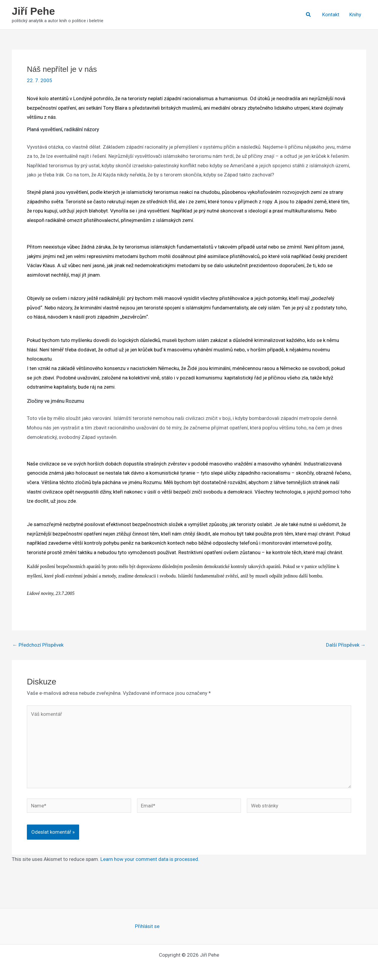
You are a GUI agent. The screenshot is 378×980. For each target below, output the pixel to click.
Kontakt (331, 14)
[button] (309, 15)
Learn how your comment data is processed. (150, 859)
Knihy (355, 14)
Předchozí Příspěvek (38, 645)
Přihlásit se (147, 926)
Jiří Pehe (33, 11)
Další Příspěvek (346, 645)
